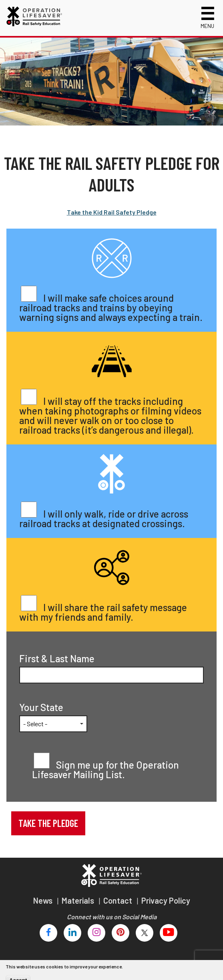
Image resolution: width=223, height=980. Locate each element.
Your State (41, 707)
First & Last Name (57, 659)
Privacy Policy (166, 900)
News (44, 900)
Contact (119, 900)
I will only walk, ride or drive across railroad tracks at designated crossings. (104, 519)
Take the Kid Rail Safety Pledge (112, 212)
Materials (79, 900)
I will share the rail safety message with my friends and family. (103, 612)
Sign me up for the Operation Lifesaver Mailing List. (105, 770)
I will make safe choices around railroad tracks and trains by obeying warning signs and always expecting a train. (111, 308)
